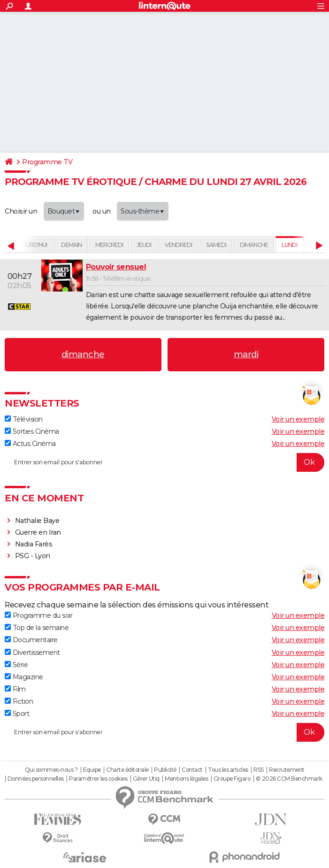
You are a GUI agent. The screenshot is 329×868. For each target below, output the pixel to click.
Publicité (165, 770)
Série (16, 665)
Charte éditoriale (127, 770)
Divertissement (32, 653)
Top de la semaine (37, 628)
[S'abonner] (164, 462)
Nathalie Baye (37, 521)
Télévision (24, 419)
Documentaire (31, 640)
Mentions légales (186, 779)
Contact (192, 770)
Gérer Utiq (146, 779)
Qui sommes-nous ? (51, 770)
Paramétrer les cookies (98, 779)
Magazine (24, 677)
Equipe (92, 770)
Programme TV (47, 162)
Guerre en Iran (38, 532)
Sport (17, 714)
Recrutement (287, 770)
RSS (259, 770)
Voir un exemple (298, 419)
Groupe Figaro (232, 779)
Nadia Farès (34, 544)
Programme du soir (38, 615)
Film (15, 689)
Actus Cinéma (30, 444)
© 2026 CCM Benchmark (289, 779)
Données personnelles (36, 779)
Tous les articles (228, 770)
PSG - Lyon (33, 556)
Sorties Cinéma (32, 431)
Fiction (19, 701)
